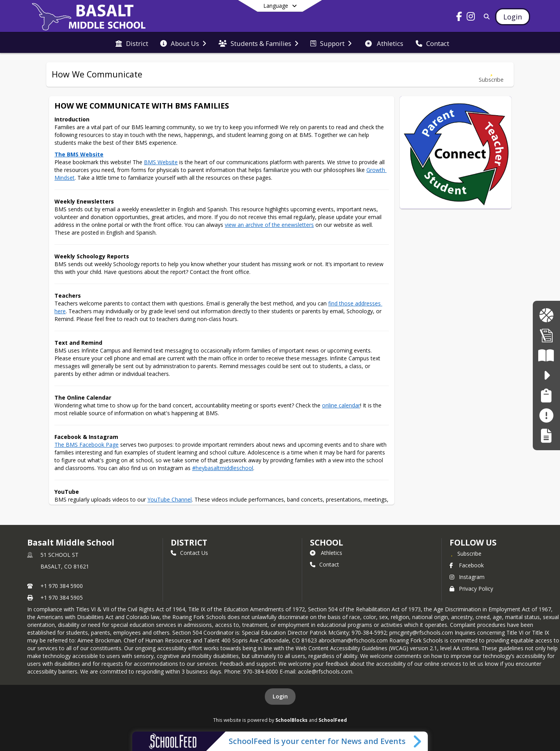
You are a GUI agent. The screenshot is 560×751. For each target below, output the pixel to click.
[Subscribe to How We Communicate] (491, 75)
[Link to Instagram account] (471, 18)
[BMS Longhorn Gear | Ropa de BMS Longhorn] (546, 315)
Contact (325, 564)
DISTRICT (189, 542)
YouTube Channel (170, 499)
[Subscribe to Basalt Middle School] (465, 553)
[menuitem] (132, 43)
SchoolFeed (333, 720)
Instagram (467, 577)
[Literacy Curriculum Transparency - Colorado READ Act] (546, 355)
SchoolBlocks (291, 720)
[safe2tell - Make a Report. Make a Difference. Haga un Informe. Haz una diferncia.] (546, 375)
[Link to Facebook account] (459, 18)
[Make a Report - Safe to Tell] (546, 415)
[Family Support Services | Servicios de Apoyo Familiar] (546, 396)
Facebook (467, 565)
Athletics (326, 553)
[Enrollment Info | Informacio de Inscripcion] (546, 335)
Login (280, 696)
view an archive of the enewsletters (269, 225)
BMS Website (161, 162)
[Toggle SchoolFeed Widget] (418, 741)
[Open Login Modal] (513, 17)
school (326, 542)
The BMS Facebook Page (87, 445)
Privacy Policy (471, 589)
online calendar (341, 405)
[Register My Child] (546, 436)
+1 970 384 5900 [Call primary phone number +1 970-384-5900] (62, 586)
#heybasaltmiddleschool (223, 468)
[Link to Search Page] (485, 17)
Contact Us (189, 553)
